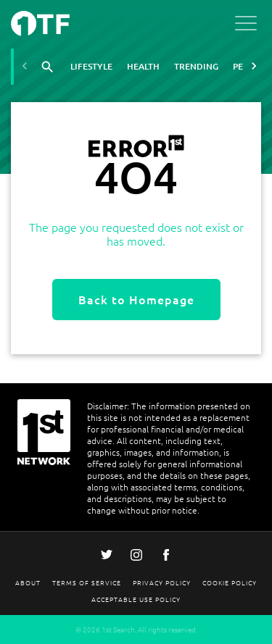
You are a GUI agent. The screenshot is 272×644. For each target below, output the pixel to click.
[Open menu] (246, 26)
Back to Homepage (136, 299)
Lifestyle (91, 66)
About (28, 582)
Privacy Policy (162, 582)
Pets (243, 66)
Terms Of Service (87, 582)
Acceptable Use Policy (136, 599)
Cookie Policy (230, 582)
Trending (196, 66)
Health (143, 66)
